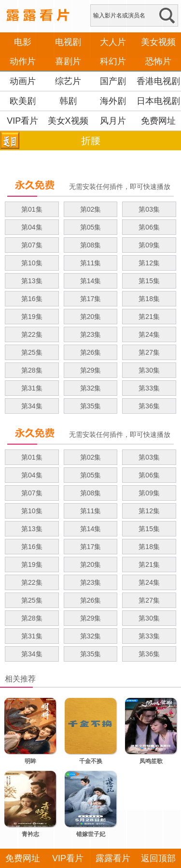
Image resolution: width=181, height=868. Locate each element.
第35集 (91, 406)
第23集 (91, 334)
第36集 (149, 406)
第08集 (91, 245)
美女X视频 (68, 121)
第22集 (32, 334)
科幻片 (113, 61)
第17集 (91, 299)
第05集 (91, 227)
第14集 (91, 281)
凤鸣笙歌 (151, 761)
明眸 (30, 761)
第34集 (32, 406)
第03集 (149, 209)
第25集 (32, 352)
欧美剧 (23, 101)
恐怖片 (158, 61)
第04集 (32, 227)
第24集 (149, 334)
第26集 (91, 352)
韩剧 (68, 101)
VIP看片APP (22, 130)
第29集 (91, 370)
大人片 (113, 42)
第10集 (32, 263)
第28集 (32, 370)
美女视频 (158, 42)
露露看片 (113, 858)
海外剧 (113, 101)
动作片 (23, 61)
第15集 (149, 281)
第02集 (91, 209)
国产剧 (113, 81)
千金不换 (91, 761)
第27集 (149, 352)
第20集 (91, 317)
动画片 (23, 81)
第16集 (32, 299)
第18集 (149, 299)
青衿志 (30, 834)
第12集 (149, 263)
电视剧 (68, 42)
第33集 (149, 388)
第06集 (149, 227)
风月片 (113, 121)
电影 (23, 42)
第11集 (91, 263)
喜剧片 (68, 61)
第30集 (149, 370)
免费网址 (158, 121)
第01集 (32, 209)
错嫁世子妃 (91, 834)
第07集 (32, 245)
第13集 (32, 281)
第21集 (149, 317)
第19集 (32, 317)
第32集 (91, 388)
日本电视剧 (158, 101)
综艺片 (68, 81)
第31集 (32, 388)
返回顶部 (158, 858)
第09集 (149, 245)
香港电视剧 (158, 81)
